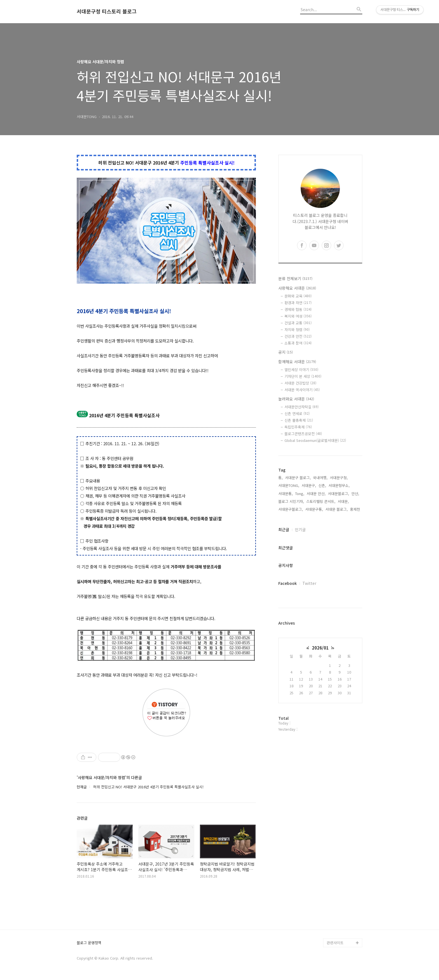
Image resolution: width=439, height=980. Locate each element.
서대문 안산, (316, 493)
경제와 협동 (298, 309)
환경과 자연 (298, 303)
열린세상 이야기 (301, 370)
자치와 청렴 (297, 330)
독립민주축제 (298, 427)
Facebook (288, 583)
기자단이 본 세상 (303, 376)
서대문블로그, (338, 493)
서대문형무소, (339, 485)
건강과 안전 (298, 336)
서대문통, (286, 493)
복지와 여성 (298, 316)
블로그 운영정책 (89, 943)
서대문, (343, 501)
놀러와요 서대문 (296, 399)
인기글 (300, 529)
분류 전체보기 (295, 278)
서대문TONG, (289, 485)
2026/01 (320, 648)
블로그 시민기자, (291, 501)
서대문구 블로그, (298, 478)
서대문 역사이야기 (302, 390)
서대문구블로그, (291, 509)
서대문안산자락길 (302, 407)
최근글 (284, 529)
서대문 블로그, (337, 509)
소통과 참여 (298, 343)
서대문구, (309, 485)
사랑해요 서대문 (297, 288)
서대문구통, (314, 509)
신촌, (322, 485)
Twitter (309, 583)
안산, (355, 493)
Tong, (300, 493)
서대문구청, (339, 478)
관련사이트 (335, 943)
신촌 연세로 (297, 413)
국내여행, (320, 478)
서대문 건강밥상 (300, 383)
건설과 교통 (298, 323)
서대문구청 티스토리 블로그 (107, 11)
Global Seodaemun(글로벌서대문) (315, 440)
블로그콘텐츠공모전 (303, 434)
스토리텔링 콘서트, (321, 501)
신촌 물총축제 (299, 420)
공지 (286, 352)
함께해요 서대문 (297, 362)
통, (281, 478)
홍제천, (356, 509)
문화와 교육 (298, 296)
